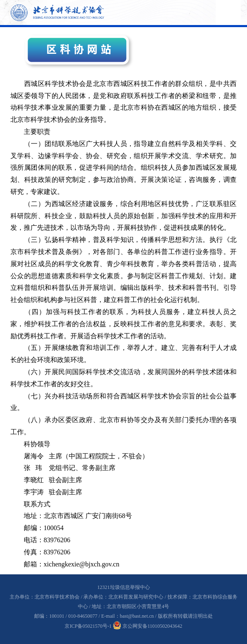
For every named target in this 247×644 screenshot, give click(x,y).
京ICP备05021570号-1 (88, 626)
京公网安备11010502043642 (148, 626)
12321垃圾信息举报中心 (124, 587)
